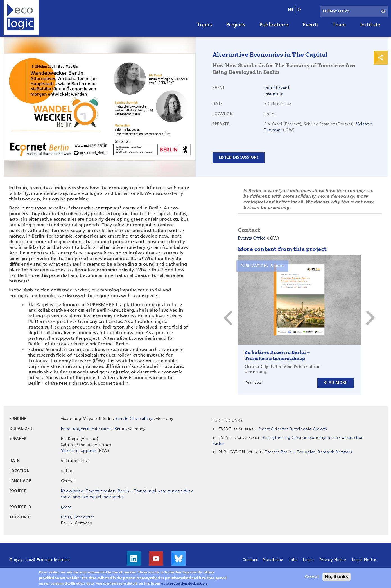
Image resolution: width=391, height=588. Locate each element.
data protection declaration (184, 584)
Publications (274, 25)
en (291, 10)
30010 (66, 507)
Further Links (227, 421)
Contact (250, 560)
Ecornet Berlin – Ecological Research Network (309, 452)
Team (339, 25)
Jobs (293, 560)
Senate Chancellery (134, 419)
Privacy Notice (333, 560)
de (299, 10)
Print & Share (381, 58)
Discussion (274, 94)
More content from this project (282, 249)
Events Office (252, 238)
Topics (205, 25)
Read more (335, 383)
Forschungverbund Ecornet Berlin (93, 429)
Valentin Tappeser (79, 451)
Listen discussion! (239, 158)
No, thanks (336, 577)
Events (311, 25)
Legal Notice (364, 560)
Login (309, 560)
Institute (370, 25)
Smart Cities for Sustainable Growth (293, 429)
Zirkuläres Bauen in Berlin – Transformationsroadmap (277, 355)
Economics (84, 517)
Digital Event (277, 88)
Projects (236, 25)
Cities (66, 517)
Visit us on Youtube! (156, 559)
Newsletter (273, 560)
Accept (312, 577)
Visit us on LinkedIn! (134, 559)
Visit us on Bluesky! (178, 559)
